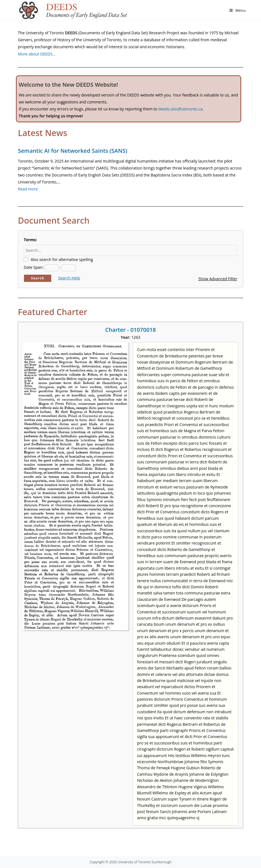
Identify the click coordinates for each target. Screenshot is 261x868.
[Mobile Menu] (238, 10)
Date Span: (34, 267)
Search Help (69, 278)
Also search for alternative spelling (62, 259)
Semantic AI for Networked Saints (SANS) (72, 151)
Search (38, 278)
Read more (28, 189)
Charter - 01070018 (130, 330)
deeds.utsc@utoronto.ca (180, 109)
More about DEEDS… (37, 54)
